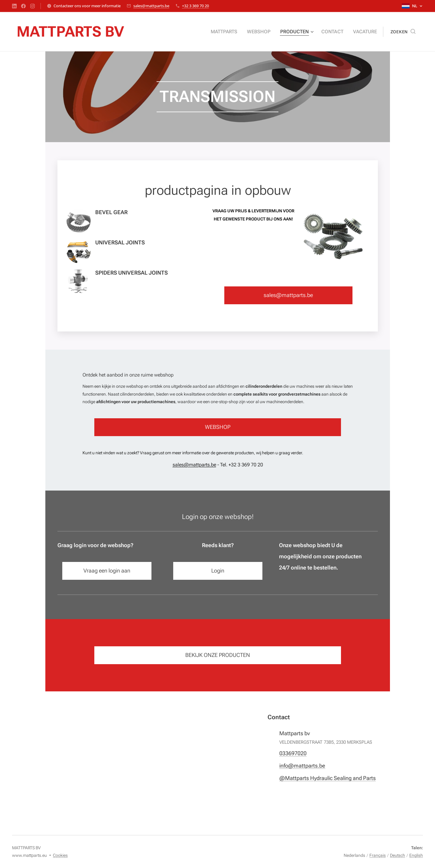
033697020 (293, 753)
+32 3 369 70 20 (195, 6)
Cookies (60, 855)
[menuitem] (234, 32)
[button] (403, 32)
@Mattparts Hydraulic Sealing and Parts (327, 778)
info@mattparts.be (302, 766)
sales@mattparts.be (151, 6)
